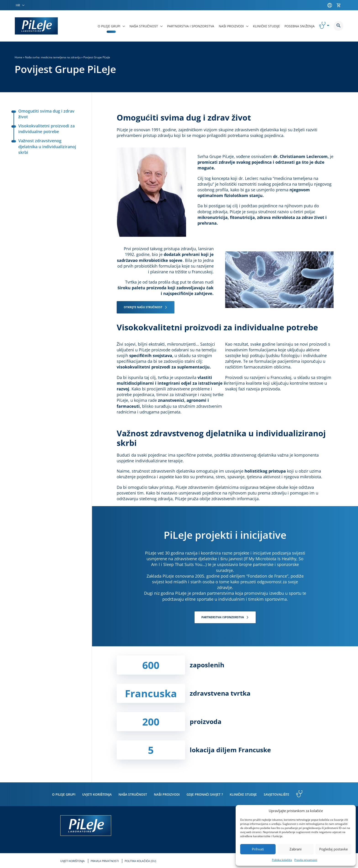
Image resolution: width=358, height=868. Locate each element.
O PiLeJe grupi (64, 794)
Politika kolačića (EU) (140, 861)
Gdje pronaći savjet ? (205, 794)
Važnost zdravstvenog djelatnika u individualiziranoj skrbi (44, 146)
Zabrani (296, 849)
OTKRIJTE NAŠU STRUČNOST (143, 307)
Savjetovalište (276, 794)
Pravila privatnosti (306, 860)
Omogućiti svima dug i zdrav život (43, 114)
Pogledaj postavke (333, 849)
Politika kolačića (282, 860)
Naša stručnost (133, 794)
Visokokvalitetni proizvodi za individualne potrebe (43, 129)
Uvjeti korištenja (97, 794)
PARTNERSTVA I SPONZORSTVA (223, 617)
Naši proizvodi (167, 794)
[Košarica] (340, 5)
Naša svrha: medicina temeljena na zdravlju (53, 57)
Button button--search (338, 26)
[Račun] (331, 5)
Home (18, 57)
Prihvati (258, 849)
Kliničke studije (243, 794)
